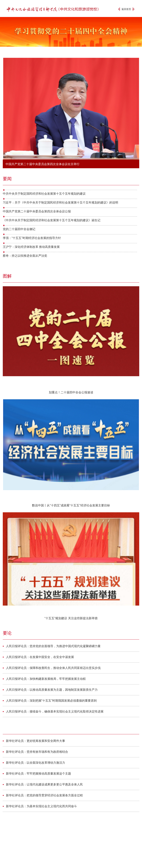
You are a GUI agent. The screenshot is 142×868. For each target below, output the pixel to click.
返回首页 (126, 9)
